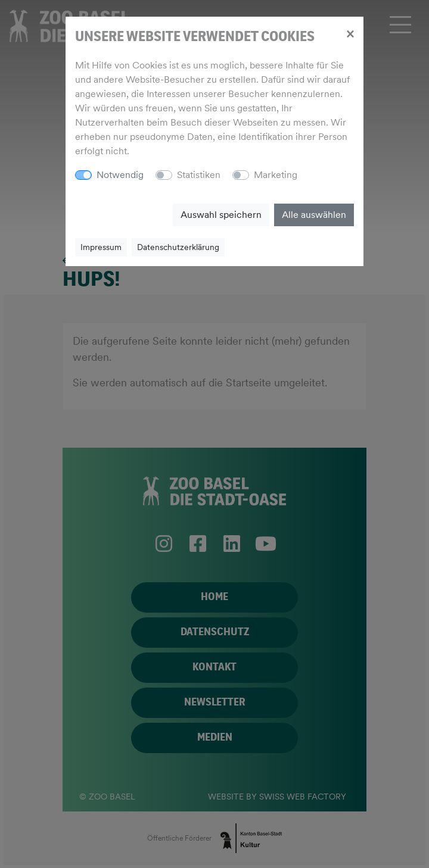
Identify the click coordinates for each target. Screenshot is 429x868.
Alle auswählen (314, 215)
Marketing (276, 175)
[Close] (350, 33)
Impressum (101, 247)
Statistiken (199, 175)
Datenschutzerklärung (178, 247)
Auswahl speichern (221, 215)
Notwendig (120, 175)
